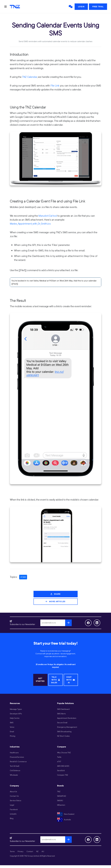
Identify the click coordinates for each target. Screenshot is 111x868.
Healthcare (14, 753)
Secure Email (62, 723)
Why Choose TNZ (64, 753)
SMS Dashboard (63, 709)
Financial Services (17, 757)
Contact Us (14, 796)
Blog (12, 818)
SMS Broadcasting (64, 732)
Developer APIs (16, 714)
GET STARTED (40, 680)
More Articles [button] (55, 601)
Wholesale (14, 775)
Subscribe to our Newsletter (22, 624)
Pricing (13, 736)
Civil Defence (15, 770)
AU (43, 851)
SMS (12, 723)
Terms (12, 851)
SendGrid (61, 770)
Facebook (14, 809)
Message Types (16, 709)
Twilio (59, 757)
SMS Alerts (61, 714)
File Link (55, 85)
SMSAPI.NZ (62, 796)
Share (56, 594)
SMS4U (60, 800)
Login (81, 7)
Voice (12, 727)
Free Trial (98, 7)
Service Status (16, 800)
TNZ (59, 792)
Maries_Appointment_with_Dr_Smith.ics (30, 224)
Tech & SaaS (15, 766)
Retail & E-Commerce (18, 762)
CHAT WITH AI (71, 680)
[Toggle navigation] (6, 7)
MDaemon (61, 805)
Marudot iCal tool (48, 216)
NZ (37, 851)
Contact (30, 851)
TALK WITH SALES (56, 680)
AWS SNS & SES (63, 766)
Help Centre (15, 718)
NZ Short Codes (63, 736)
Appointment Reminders (67, 718)
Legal (12, 805)
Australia (64, 820)
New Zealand (66, 814)
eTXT (59, 762)
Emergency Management (67, 727)
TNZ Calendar (30, 77)
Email (12, 732)
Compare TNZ (63, 775)
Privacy (20, 851)
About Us (13, 792)
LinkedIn (13, 814)
